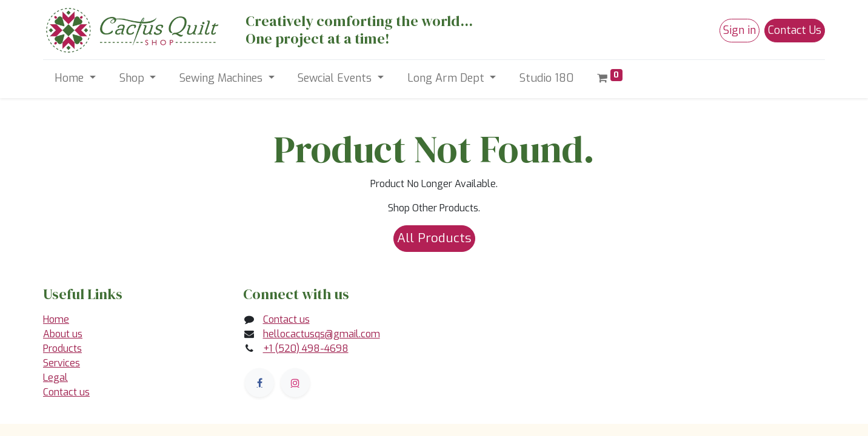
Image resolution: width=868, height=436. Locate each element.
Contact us (66, 392)
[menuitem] (547, 78)
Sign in (739, 30)
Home (56, 319)
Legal (55, 378)
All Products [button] (434, 238)
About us (63, 334)
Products (62, 348)
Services (62, 363)
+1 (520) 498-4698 (306, 348)
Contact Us (795, 30)
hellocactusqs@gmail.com (322, 334)
